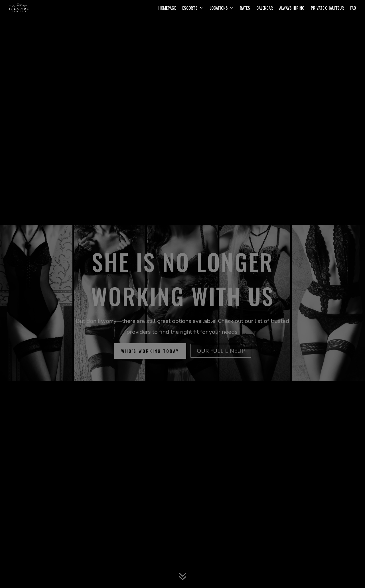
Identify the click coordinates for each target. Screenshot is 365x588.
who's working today (150, 351)
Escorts (190, 8)
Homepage (167, 8)
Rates (245, 8)
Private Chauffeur (327, 8)
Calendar (265, 8)
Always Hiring (292, 8)
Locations (219, 8)
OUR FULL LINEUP (221, 351)
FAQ (353, 8)
